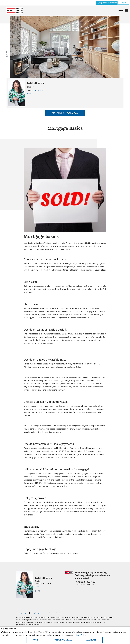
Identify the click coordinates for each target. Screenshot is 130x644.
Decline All (91, 640)
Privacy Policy (80, 635)
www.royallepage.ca (22, 613)
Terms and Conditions (56, 613)
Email (29, 94)
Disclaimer (44, 613)
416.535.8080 (39, 91)
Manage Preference (63, 640)
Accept (36, 640)
